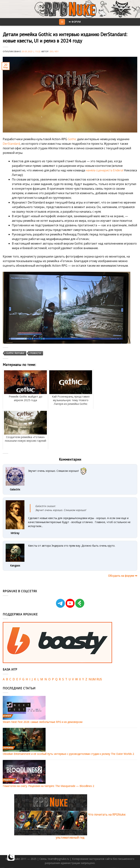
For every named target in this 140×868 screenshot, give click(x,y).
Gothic (72, 139)
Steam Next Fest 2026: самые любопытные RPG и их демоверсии (43, 722)
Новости (36, 353)
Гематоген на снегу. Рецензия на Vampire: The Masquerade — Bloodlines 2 (48, 786)
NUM (92, 679)
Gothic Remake (15, 353)
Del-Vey (54, 51)
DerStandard (11, 144)
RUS (99, 679)
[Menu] (62, 22)
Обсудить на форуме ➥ (123, 576)
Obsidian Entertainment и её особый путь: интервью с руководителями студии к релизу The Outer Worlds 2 (68, 754)
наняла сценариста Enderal (105, 170)
